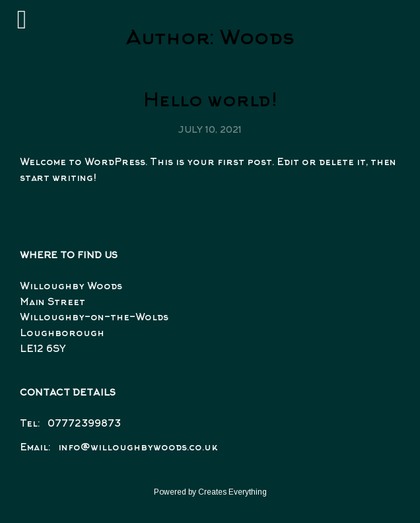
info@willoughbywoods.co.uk (138, 448)
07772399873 (84, 424)
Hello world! (210, 102)
